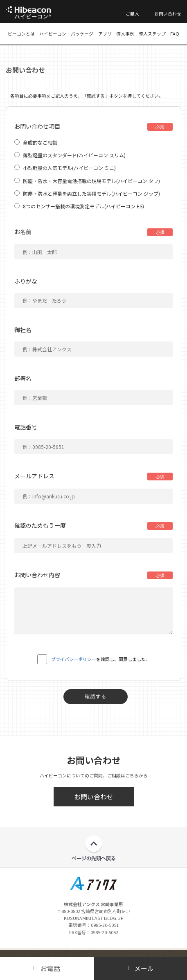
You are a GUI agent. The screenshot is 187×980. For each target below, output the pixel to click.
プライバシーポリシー (74, 659)
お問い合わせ (168, 13)
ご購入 (132, 13)
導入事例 (125, 33)
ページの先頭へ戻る (93, 848)
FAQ (175, 33)
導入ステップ (152, 33)
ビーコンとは (21, 33)
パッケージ (82, 33)
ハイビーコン (53, 33)
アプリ (105, 33)
